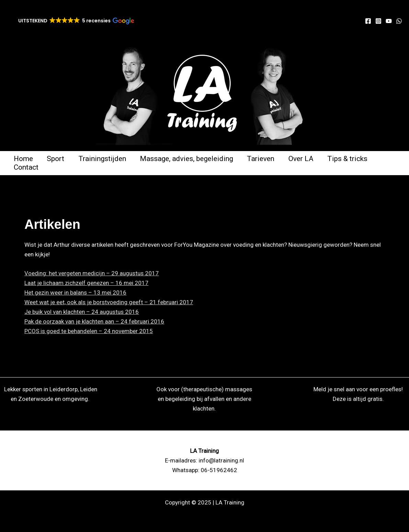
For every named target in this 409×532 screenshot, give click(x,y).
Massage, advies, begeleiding (189, 159)
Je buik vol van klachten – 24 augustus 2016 (82, 312)
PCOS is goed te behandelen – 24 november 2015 (89, 331)
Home (24, 159)
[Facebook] (368, 21)
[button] (76, 21)
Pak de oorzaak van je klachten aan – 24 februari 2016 (94, 321)
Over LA (304, 159)
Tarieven (263, 159)
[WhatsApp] (399, 21)
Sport (57, 159)
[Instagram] (378, 21)
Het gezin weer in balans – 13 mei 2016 (75, 292)
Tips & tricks (351, 159)
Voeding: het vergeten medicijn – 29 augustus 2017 (92, 273)
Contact (26, 167)
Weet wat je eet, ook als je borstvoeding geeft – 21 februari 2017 (109, 302)
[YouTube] (389, 21)
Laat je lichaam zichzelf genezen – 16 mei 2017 (86, 283)
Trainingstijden (104, 159)
